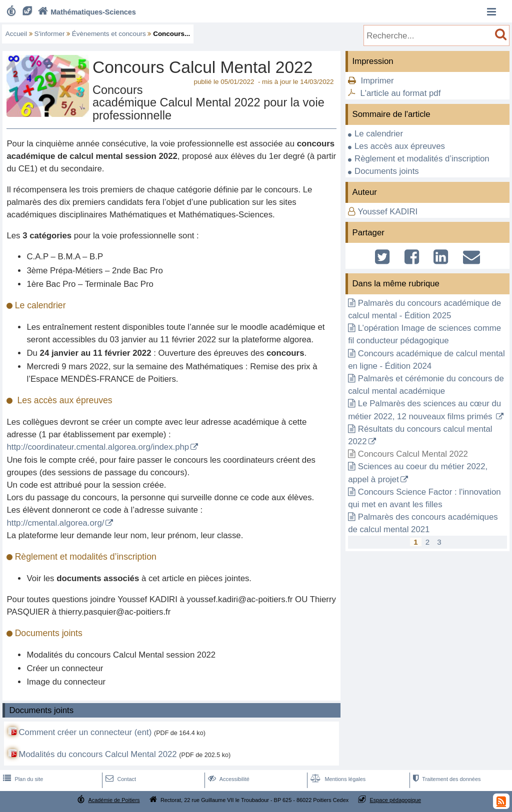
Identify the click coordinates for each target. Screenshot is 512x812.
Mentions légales (337, 779)
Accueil (16, 34)
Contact (120, 779)
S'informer (50, 34)
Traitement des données (446, 779)
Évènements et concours (109, 34)
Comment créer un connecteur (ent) (85, 732)
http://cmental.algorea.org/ (55, 523)
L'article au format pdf (400, 93)
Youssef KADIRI (388, 212)
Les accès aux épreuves (400, 146)
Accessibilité (228, 779)
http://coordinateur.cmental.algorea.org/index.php (98, 447)
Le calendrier (379, 134)
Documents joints (387, 171)
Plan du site (22, 779)
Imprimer (377, 81)
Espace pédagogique (396, 800)
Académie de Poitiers (114, 800)
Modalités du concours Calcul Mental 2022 (97, 754)
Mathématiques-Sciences (86, 12)
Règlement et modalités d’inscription (422, 159)
